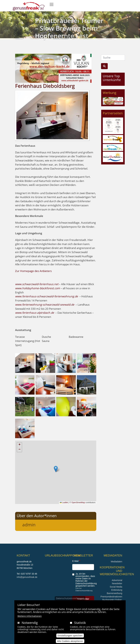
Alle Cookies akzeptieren (70, 641)
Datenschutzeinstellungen (70, 598)
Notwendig (30, 623)
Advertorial (117, 580)
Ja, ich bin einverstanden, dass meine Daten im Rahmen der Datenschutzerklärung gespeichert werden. (86, 580)
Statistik (80, 623)
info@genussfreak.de (27, 577)
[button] (25, 363)
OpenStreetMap (78, 503)
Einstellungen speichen (70, 636)
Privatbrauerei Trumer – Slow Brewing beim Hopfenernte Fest (69, 28)
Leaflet (64, 503)
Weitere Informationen (30, 616)
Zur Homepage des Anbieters (33, 271)
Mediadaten (116, 562)
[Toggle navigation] (52, 4)
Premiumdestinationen (111, 597)
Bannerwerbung (114, 593)
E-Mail (75, 561)
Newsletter (117, 584)
